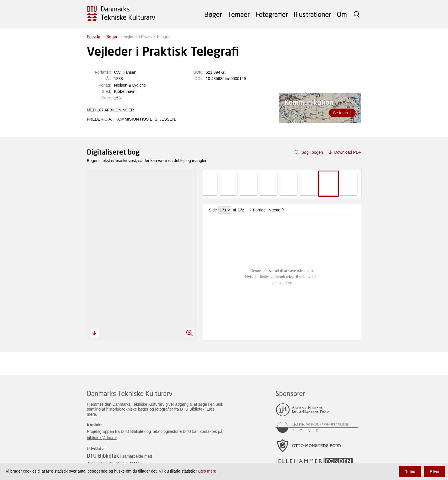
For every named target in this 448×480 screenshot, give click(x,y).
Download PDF (348, 152)
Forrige (259, 210)
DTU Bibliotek (103, 456)
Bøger (213, 14)
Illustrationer (312, 14)
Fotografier (272, 14)
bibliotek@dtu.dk (102, 438)
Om (342, 14)
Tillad (410, 471)
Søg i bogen (312, 152)
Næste (274, 210)
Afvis (435, 471)
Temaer (239, 14)
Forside (94, 37)
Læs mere (207, 471)
